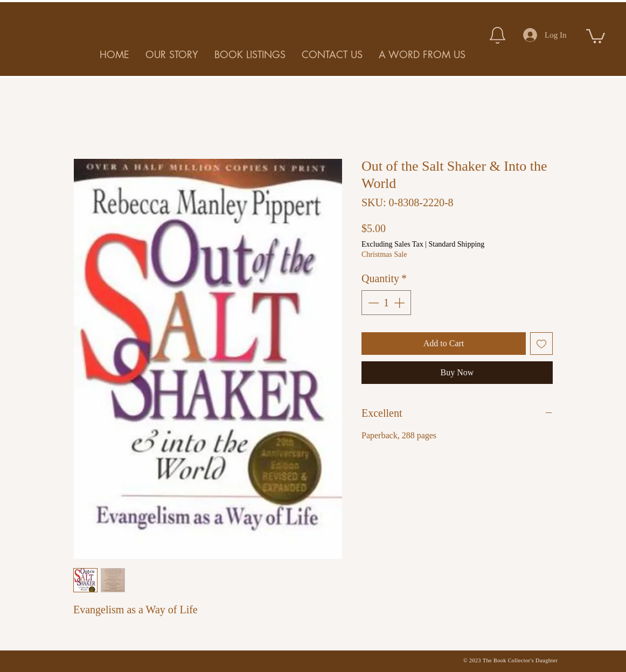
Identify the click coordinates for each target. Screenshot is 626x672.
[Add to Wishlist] (541, 344)
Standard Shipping (456, 244)
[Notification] (497, 35)
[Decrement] (372, 303)
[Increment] (400, 303)
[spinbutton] (386, 303)
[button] (596, 35)
